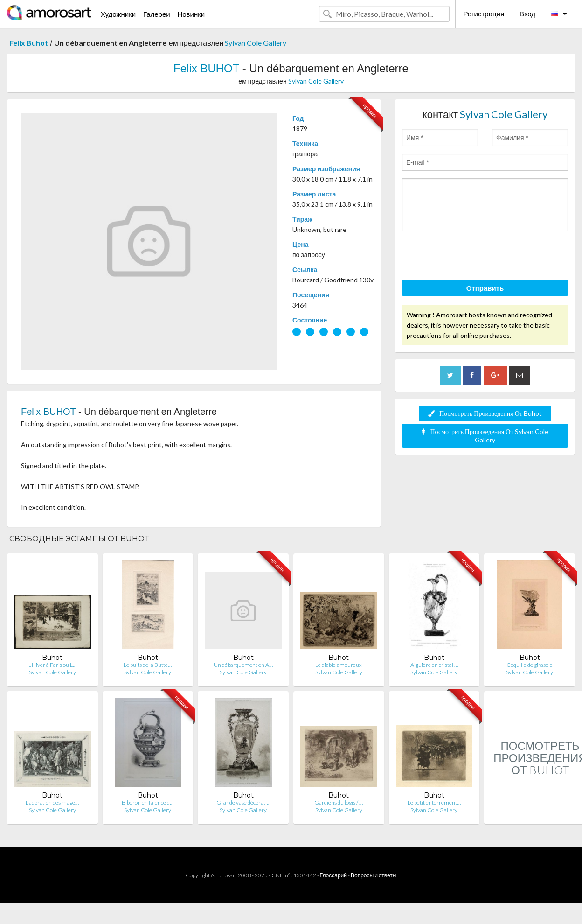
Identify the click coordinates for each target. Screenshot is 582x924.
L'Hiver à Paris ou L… (52, 665)
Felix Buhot (29, 43)
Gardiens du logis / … (339, 802)
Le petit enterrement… (434, 802)
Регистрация (484, 14)
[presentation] (473, 257)
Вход (527, 14)
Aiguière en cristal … (434, 665)
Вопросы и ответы (374, 875)
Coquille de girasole (530, 665)
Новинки (191, 14)
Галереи (157, 14)
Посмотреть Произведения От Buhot (485, 413)
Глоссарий (333, 875)
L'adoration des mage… (52, 802)
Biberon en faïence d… (148, 802)
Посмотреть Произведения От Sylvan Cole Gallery (485, 436)
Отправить (485, 288)
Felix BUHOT (206, 68)
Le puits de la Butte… (148, 665)
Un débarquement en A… (243, 665)
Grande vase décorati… (243, 802)
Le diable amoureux (339, 665)
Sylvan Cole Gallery (256, 43)
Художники (118, 14)
